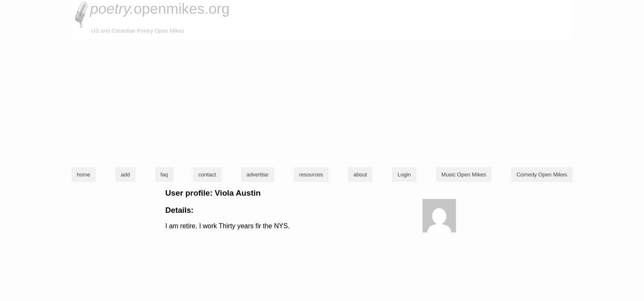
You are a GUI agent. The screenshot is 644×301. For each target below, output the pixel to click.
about (360, 175)
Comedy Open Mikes (542, 175)
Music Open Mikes (464, 175)
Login (404, 175)
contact (207, 175)
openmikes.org (160, 9)
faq (164, 175)
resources (311, 175)
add (125, 175)
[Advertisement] (322, 102)
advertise (258, 175)
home (84, 175)
